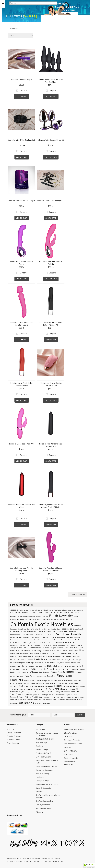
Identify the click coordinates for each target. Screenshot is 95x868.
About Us (11, 729)
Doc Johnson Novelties (69, 634)
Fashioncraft (14, 645)
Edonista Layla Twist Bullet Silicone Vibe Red (22, 384)
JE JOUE (20, 656)
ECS (68, 637)
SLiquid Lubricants (63, 691)
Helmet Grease (73, 650)
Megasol (13, 665)
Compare (23, 90)
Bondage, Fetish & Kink (45, 738)
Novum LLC (25, 669)
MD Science (76, 662)
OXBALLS (34, 671)
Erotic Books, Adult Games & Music (47, 761)
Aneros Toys (72, 609)
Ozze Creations (44, 671)
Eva (54, 642)
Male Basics (39, 662)
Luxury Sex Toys (42, 780)
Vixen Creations (32, 699)
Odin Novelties (66, 669)
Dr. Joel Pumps (35, 637)
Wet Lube (42, 699)
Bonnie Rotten (48, 619)
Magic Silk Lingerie (17, 662)
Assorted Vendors (44, 612)
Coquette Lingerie (50, 631)
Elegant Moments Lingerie (58, 639)
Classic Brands (78, 628)
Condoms (39, 745)
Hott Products (70, 761)
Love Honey (52, 659)
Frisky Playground (14, 743)
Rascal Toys (40, 683)
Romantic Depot (67, 683)
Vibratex (23, 699)
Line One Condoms (27, 659)
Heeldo (65, 650)
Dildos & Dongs (42, 749)
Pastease (70, 671)
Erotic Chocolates (46, 642)
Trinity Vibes (70, 697)
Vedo (12, 699)
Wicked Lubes (51, 699)
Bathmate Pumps (74, 612)
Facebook (22, 819)
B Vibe (53, 612)
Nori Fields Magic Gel (71, 665)
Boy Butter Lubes (60, 619)
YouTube (13, 819)
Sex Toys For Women (44, 808)
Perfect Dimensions (17, 675)
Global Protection (24, 650)
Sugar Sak (69, 694)
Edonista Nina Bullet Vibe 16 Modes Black (51, 445)
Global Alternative (71, 647)
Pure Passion (59, 680)
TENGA (28, 696)
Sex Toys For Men (43, 804)
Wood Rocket (71, 699)
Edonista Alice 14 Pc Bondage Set (22, 140)
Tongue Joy (55, 697)
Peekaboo (78, 671)
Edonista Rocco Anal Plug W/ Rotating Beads (22, 569)
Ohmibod (75, 669)
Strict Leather (60, 694)
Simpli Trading (24, 691)
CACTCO (69, 619)
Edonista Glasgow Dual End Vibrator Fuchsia (22, 324)
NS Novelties (36, 668)
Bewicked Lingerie (42, 616)
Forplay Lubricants (34, 645)
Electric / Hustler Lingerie (37, 639)
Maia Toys (30, 662)
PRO (52, 680)
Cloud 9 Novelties (29, 631)
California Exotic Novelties (42, 623)
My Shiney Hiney (40, 665)
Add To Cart (22, 157)
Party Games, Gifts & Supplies (48, 784)
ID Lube (43, 653)
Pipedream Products (72, 739)
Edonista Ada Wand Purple (22, 79)
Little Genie (40, 659)
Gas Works (45, 647)
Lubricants (40, 777)
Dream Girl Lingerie (48, 637)
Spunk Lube (37, 694)
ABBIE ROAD (14, 609)
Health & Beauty (42, 773)
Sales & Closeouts (43, 787)
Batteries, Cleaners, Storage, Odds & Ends (47, 733)
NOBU (60, 665)
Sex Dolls (40, 791)
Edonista (13, 639)
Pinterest (17, 819)
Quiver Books (69, 680)
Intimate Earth (66, 653)
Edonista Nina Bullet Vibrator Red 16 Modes (22, 506)
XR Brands (26, 702)
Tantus (22, 697)
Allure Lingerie (48, 609)
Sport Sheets (17, 694)
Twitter (9, 819)
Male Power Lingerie (54, 662)
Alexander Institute (35, 609)
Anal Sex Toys (41, 742)
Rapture (32, 683)
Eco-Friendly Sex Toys (44, 753)
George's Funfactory (57, 647)
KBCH (45, 656)
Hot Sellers (40, 729)
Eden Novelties (75, 637)
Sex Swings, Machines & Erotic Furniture (48, 796)
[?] (32, 604)
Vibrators (39, 811)
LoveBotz (60, 659)
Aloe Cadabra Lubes (61, 609)
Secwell (69, 685)
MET (19, 665)
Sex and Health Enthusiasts (29, 689)
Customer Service (14, 739)
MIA (22, 665)
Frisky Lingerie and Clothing (47, 766)
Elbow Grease (22, 639)
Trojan (77, 697)
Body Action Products (28, 619)
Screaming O (60, 685)
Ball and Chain (62, 612)
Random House (23, 683)
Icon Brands (34, 653)
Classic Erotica (15, 631)
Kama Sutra (38, 656)
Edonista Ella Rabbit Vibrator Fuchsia (51, 263)
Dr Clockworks (24, 637)
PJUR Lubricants (29, 680)
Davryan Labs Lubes (47, 634)
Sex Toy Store (27, 860)
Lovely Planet (69, 659)
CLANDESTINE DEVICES (64, 628)
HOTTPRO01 (24, 653)
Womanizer (61, 699)
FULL (25, 647)
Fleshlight (23, 645)
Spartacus (75, 691)
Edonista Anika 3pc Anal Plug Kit (51, 140)
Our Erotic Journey (23, 671)
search (87, 13)
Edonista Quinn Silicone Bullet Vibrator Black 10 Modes (51, 506)
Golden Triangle (37, 650)
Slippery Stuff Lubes (49, 691)
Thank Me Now (37, 696)
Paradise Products (58, 671)
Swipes (76, 694)
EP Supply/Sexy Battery (31, 642)
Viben (17, 699)
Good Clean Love (49, 650)
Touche (62, 697)
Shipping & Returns (15, 736)
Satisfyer (22, 685)
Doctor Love (14, 637)
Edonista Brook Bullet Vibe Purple (22, 201)
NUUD (58, 669)
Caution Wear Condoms (35, 628)
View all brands (70, 764)
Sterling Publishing (48, 694)
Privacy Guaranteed (15, 732)
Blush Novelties (61, 615)
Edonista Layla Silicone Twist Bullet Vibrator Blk (51, 324)
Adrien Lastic (24, 609)
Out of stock (22, 96)
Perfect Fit (28, 675)
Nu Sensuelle (50, 669)
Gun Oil (58, 650)
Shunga (72, 688)
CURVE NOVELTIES (28, 634)
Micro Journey (29, 665)
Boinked (40, 619)
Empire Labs (73, 639)
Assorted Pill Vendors (30, 612)
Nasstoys (52, 665)
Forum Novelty (46, 645)
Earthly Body (61, 637)
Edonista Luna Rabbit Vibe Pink (22, 444)
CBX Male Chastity (50, 628)
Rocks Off (58, 683)
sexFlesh (42, 689)
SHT (67, 689)
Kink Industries (67, 656)
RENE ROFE (49, 683)
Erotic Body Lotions (43, 756)
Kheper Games (55, 656)
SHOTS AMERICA (55, 688)
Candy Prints (22, 628)
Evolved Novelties (66, 642)
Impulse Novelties (53, 653)
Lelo (18, 659)
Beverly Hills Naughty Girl (26, 616)
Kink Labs (77, 656)
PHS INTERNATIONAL (39, 675)
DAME (38, 634)
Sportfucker (28, 694)
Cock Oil (40, 631)
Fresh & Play (71, 645)
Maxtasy (67, 662)
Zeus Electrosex (44, 703)
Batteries (13, 616)
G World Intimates (34, 647)
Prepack (38, 680)
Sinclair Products (35, 691)
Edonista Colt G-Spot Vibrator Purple (22, 263)
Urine (82, 697)
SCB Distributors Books (46, 685)
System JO (14, 696)
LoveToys (78, 659)
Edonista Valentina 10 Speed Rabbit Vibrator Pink (51, 569)
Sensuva (76, 685)
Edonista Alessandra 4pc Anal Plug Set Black (51, 81)
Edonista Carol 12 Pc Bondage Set (51, 201)
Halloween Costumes (44, 769)
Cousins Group (63, 631)
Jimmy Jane (27, 656)
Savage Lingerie (32, 685)
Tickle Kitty (47, 697)
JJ (32, 656)
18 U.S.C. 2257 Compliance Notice (52, 860)
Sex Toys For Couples (44, 800)
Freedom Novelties (58, 645)
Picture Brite (51, 675)
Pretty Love (46, 680)
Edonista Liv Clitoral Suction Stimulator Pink (51, 384)
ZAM (36, 703)
